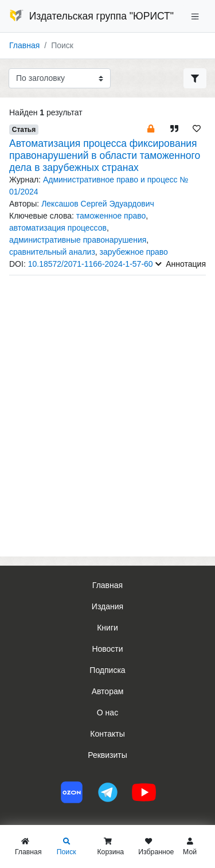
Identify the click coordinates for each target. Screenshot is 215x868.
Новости (107, 649)
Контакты (107, 734)
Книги (107, 628)
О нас (107, 713)
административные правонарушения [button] (78, 240)
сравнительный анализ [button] (52, 252)
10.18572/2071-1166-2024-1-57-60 (91, 264)
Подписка (107, 670)
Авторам (108, 691)
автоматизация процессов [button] (58, 228)
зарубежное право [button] (134, 252)
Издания (107, 606)
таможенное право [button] (111, 216)
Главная (24, 45)
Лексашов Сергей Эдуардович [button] (98, 204)
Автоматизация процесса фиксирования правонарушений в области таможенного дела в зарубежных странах (105, 155)
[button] (151, 128)
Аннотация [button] (181, 264)
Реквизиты (107, 755)
